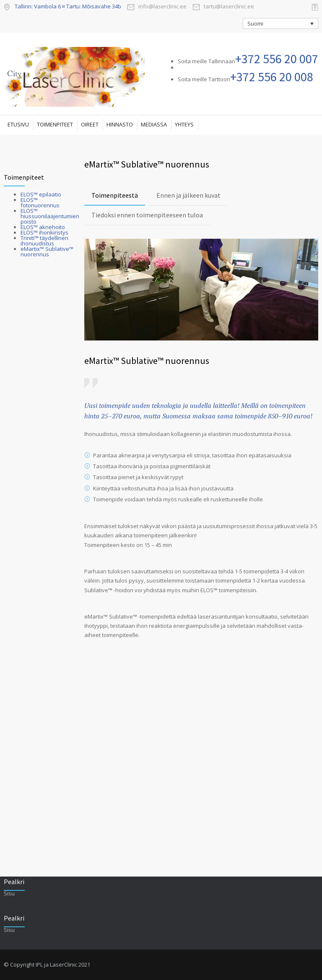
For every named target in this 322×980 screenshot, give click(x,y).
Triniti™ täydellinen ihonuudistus (44, 241)
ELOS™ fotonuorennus (40, 202)
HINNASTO (120, 124)
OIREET (90, 124)
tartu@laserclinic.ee (229, 7)
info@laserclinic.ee (162, 7)
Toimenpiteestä (115, 195)
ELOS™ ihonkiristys (44, 232)
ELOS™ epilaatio (41, 194)
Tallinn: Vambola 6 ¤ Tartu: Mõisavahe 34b (68, 6)
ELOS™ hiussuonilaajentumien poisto (50, 216)
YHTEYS (184, 124)
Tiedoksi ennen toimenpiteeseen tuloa (147, 215)
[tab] (115, 196)
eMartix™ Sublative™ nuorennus (47, 251)
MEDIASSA (154, 124)
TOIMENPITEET (55, 124)
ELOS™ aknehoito (43, 227)
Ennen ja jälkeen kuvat (188, 195)
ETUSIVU (18, 124)
